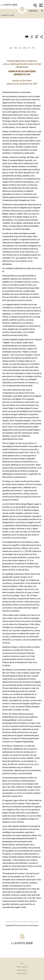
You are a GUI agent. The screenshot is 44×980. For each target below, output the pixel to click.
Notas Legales (22, 967)
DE (11, 48)
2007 (12, 15)
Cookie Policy (22, 970)
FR (25, 48)
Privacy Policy (22, 973)
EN (16, 48)
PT (33, 48)
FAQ (22, 964)
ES (20, 48)
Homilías (6, 15)
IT (29, 48)
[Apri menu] (41, 5)
